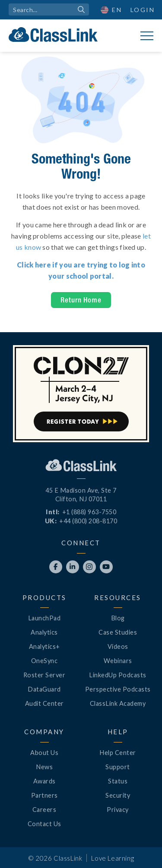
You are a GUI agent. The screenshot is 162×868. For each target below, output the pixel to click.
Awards (44, 781)
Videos (118, 646)
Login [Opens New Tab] (143, 10)
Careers (44, 810)
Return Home (81, 300)
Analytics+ (44, 646)
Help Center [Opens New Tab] (118, 753)
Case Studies (118, 632)
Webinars (118, 661)
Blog (118, 618)
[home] (53, 35)
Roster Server (44, 675)
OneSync (44, 661)
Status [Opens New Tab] (118, 781)
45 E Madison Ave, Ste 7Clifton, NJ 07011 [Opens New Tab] (81, 495)
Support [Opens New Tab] (118, 767)
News (44, 767)
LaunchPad (44, 618)
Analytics (44, 632)
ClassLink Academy (118, 703)
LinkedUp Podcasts (118, 675)
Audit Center (44, 703)
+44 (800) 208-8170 (88, 521)
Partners (44, 795)
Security (118, 795)
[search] (49, 9)
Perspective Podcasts (118, 689)
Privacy (118, 810)
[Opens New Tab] (56, 567)
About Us (44, 753)
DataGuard (44, 689)
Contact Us (44, 824)
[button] (112, 10)
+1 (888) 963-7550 (89, 512)
